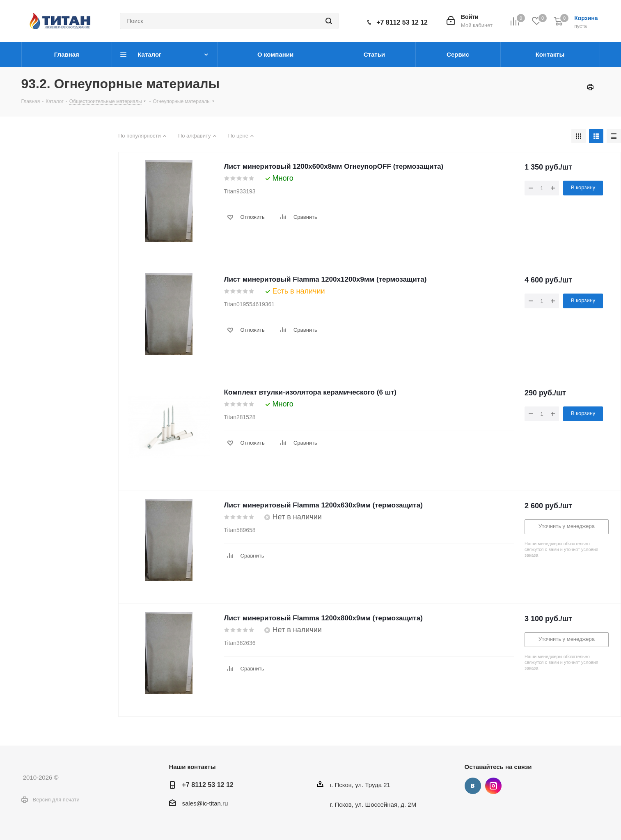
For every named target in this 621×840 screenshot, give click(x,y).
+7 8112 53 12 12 (402, 22)
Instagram (493, 786)
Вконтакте (473, 786)
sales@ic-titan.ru (205, 803)
